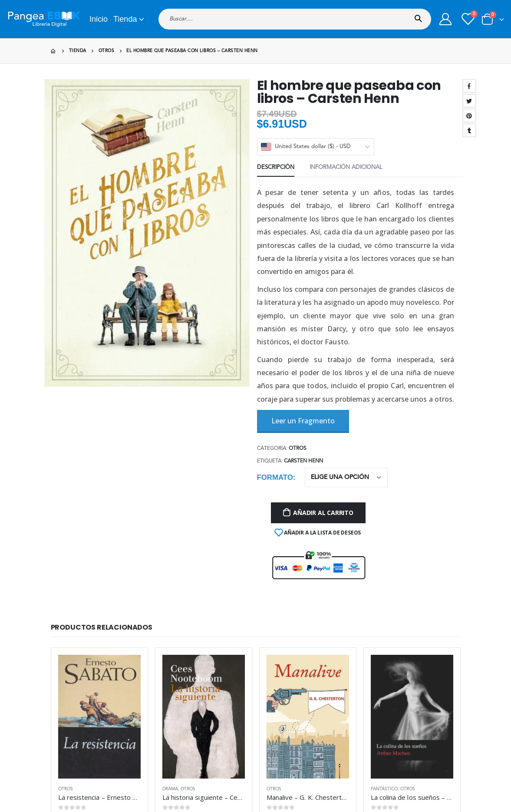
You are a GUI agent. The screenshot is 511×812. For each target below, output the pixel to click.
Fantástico (384, 607)
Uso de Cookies (349, 747)
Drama (170, 607)
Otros (66, 607)
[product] (99, 535)
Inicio (99, 19)
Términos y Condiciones (358, 736)
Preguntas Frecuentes (287, 747)
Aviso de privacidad (284, 768)
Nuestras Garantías (353, 725)
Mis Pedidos (275, 725)
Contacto (271, 758)
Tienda (125, 19)
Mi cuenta (272, 714)
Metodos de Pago (283, 736)
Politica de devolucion (356, 758)
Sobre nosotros (348, 714)
